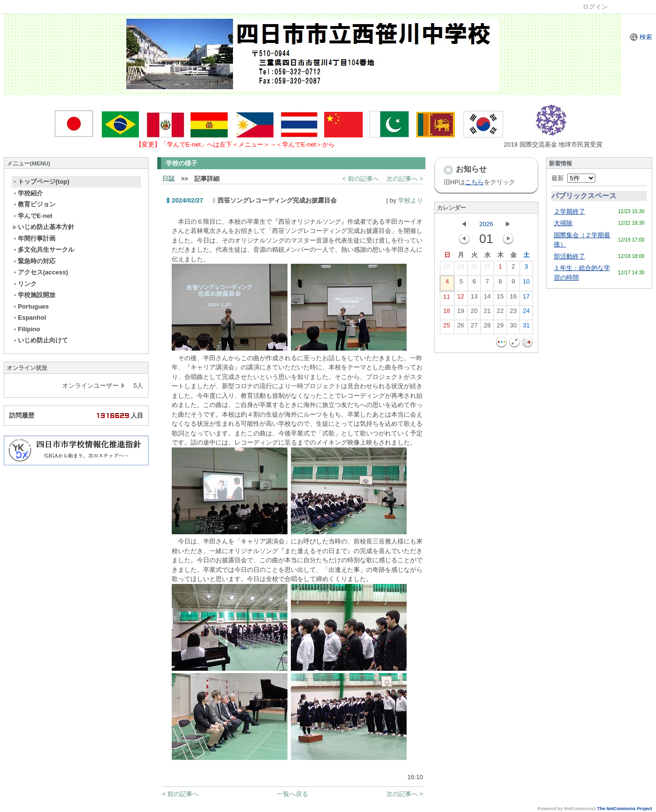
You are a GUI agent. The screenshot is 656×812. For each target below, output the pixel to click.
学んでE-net (33, 216)
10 (526, 284)
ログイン (595, 7)
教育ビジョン (34, 204)
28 (447, 269)
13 (474, 298)
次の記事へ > (405, 179)
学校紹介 (28, 193)
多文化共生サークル (43, 250)
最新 (573, 178)
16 (513, 298)
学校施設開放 (34, 295)
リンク (25, 284)
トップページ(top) (41, 182)
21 (487, 313)
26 (461, 327)
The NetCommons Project (625, 809)
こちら (474, 182)
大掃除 (563, 223)
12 (461, 298)
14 (487, 298)
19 (461, 313)
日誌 (168, 179)
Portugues (31, 306)
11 (447, 299)
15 (500, 298)
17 (526, 298)
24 (526, 313)
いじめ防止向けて (40, 340)
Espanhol (29, 318)
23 (513, 313)
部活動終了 (569, 256)
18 (447, 313)
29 (461, 269)
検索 (641, 37)
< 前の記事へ (361, 179)
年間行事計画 (34, 238)
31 (487, 269)
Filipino (26, 329)
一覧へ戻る (293, 794)
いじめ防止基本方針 (43, 227)
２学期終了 (569, 211)
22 (500, 313)
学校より (410, 200)
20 (474, 313)
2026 (486, 224)
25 (447, 327)
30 (474, 269)
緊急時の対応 (34, 261)
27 (474, 327)
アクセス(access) (40, 272)
